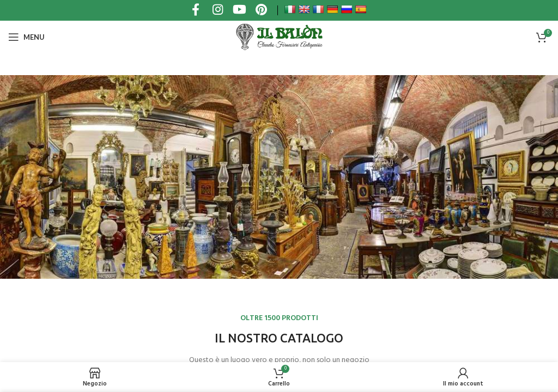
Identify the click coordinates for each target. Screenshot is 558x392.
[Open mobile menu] (26, 37)
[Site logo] (279, 37)
